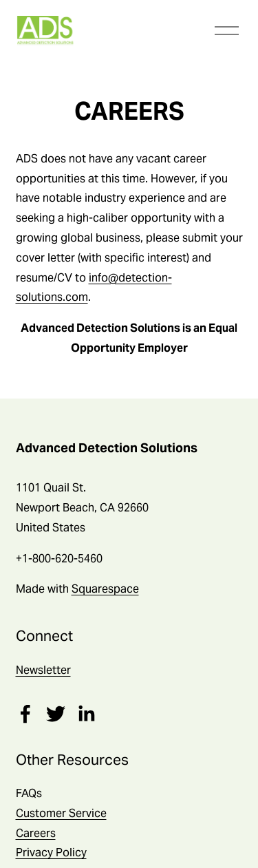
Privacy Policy (51, 853)
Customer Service (61, 813)
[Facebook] (25, 714)
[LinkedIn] (86, 714)
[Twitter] (56, 714)
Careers (36, 833)
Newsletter (43, 670)
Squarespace (105, 589)
